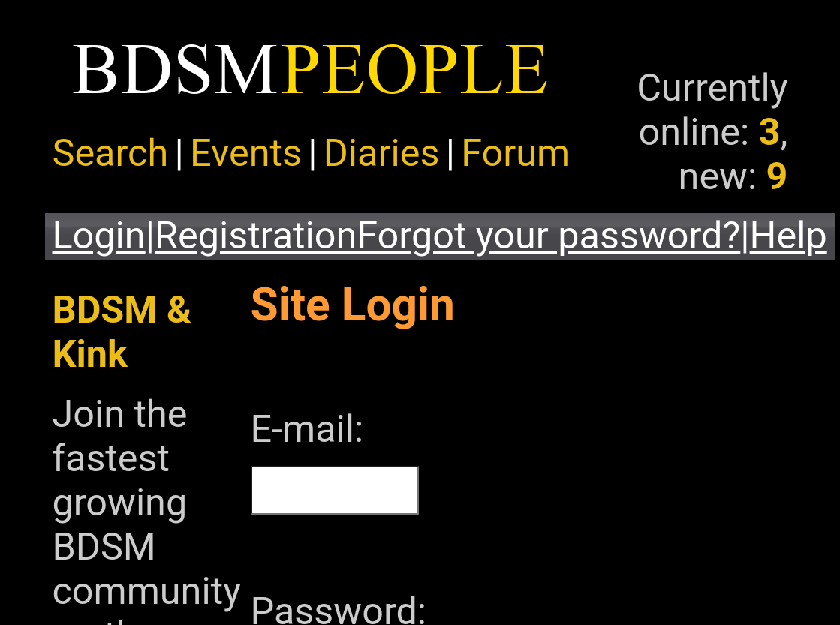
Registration (256, 235)
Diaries (382, 153)
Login (99, 235)
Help (789, 235)
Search (111, 153)
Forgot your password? (548, 235)
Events (246, 153)
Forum (515, 153)
